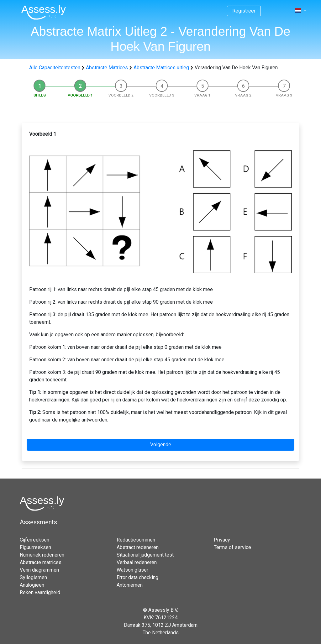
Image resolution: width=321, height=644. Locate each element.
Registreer (244, 11)
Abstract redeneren (138, 547)
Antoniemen (130, 585)
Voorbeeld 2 (121, 95)
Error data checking (137, 577)
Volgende (161, 445)
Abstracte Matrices (107, 68)
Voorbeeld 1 (80, 95)
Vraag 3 (284, 95)
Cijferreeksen (34, 540)
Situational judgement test (145, 555)
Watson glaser (132, 570)
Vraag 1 (203, 95)
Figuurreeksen (35, 547)
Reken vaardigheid (40, 592)
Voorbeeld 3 (162, 95)
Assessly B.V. (163, 610)
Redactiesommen (136, 540)
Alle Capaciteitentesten (55, 68)
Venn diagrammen (39, 570)
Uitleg (40, 95)
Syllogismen (33, 577)
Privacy (222, 540)
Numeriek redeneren (42, 555)
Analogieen (32, 585)
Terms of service (232, 547)
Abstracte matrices (41, 562)
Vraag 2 (243, 95)
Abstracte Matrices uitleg (161, 68)
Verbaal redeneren (137, 562)
